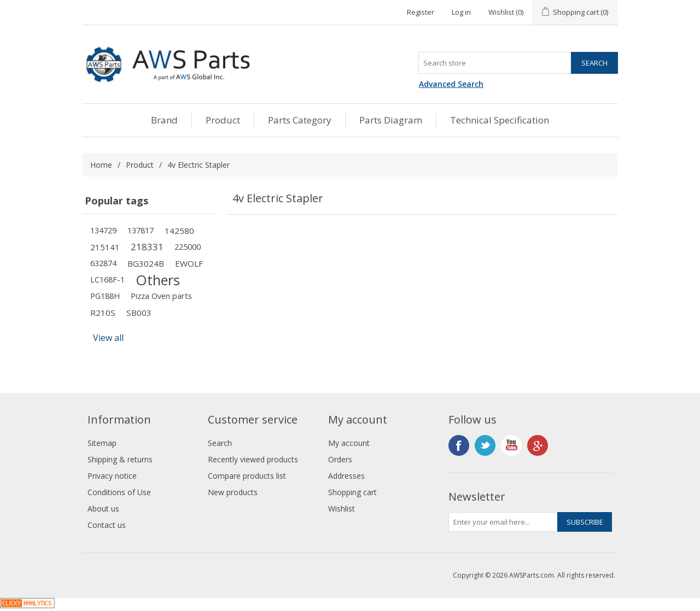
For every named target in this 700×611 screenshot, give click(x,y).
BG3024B (146, 263)
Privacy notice (112, 476)
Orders (340, 459)
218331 (147, 247)
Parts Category (300, 120)
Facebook (459, 445)
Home (101, 165)
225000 (188, 247)
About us (103, 509)
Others (158, 280)
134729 (103, 230)
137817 (141, 230)
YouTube (511, 445)
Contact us (107, 525)
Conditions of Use (119, 492)
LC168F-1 (107, 280)
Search (220, 443)
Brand (164, 120)
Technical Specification (500, 120)
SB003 (139, 313)
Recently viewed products (253, 459)
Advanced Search (451, 84)
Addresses (346, 476)
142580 (179, 231)
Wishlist (342, 509)
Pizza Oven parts (161, 296)
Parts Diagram (391, 120)
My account (349, 443)
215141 (105, 247)
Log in (461, 12)
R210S (103, 313)
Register (421, 12)
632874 (103, 263)
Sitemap (102, 443)
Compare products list (247, 476)
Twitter (485, 445)
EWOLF (189, 263)
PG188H (105, 296)
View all (108, 338)
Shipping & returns (120, 459)
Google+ (538, 445)
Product (223, 120)
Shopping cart (352, 492)
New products (233, 492)
